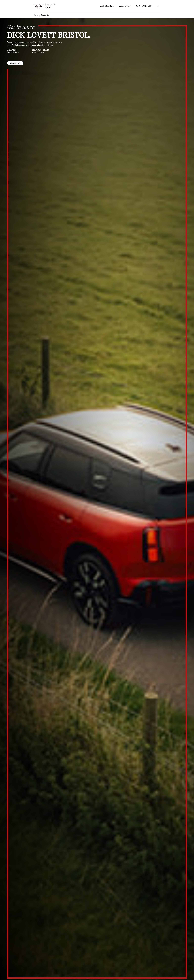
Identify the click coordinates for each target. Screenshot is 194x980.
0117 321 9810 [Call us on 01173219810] (146, 6)
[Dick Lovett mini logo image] (45, 6)
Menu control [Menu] (159, 6)
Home (36, 15)
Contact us (15, 63)
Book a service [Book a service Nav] (125, 6)
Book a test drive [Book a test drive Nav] (107, 6)
